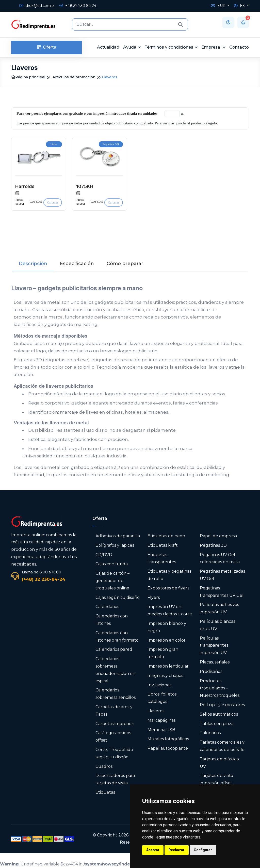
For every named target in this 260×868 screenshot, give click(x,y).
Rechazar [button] (177, 850)
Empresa (211, 47)
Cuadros (104, 766)
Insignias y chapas (165, 676)
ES (240, 6)
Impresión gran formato (163, 653)
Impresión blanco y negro (167, 627)
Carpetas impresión (115, 724)
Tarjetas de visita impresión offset (216, 779)
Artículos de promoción (74, 77)
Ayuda (130, 47)
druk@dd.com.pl (37, 6)
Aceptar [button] (153, 850)
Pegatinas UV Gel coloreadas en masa (220, 558)
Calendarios (107, 607)
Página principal (28, 77)
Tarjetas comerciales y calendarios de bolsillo (222, 746)
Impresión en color (167, 640)
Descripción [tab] (33, 264)
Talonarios (210, 733)
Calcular (53, 202)
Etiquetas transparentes (162, 558)
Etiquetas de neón (166, 536)
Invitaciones (159, 685)
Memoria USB (161, 730)
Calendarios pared (114, 649)
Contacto (239, 47)
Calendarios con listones (112, 620)
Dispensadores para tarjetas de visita (115, 779)
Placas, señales (215, 662)
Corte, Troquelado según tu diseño (114, 753)
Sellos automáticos (219, 714)
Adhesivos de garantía (118, 536)
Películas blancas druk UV (217, 625)
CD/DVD (104, 555)
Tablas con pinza (217, 724)
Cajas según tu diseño (118, 597)
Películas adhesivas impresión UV (219, 608)
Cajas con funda (112, 564)
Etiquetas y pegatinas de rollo (169, 575)
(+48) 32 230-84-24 (44, 579)
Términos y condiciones (169, 47)
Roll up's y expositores (222, 705)
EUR (219, 6)
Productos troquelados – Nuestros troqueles (220, 688)
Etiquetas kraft (163, 545)
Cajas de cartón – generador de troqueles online (112, 581)
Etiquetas (105, 792)
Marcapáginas (161, 720)
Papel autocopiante (168, 748)
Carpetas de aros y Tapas (114, 711)
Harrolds (25, 186)
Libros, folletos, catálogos (162, 698)
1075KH (85, 186)
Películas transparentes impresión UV (214, 646)
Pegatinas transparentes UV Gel (222, 592)
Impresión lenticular (168, 666)
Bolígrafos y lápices (115, 545)
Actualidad (108, 47)
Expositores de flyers (168, 588)
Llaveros (156, 711)
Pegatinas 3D (213, 545)
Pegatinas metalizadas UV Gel (222, 575)
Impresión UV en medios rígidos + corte (170, 610)
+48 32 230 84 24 (78, 6)
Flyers (154, 597)
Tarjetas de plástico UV (219, 763)
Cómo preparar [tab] (125, 264)
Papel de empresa (218, 536)
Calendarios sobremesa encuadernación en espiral (115, 670)
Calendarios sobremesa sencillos (116, 694)
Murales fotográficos (168, 739)
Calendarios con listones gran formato (117, 636)
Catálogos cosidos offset (113, 736)
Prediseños (211, 671)
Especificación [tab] (77, 264)
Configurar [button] (203, 850)
